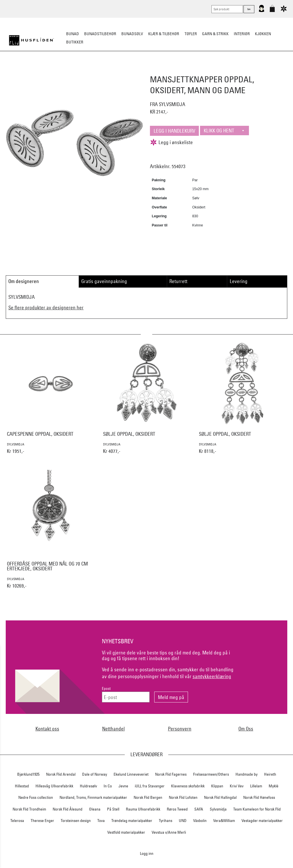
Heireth (270, 774)
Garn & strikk (215, 34)
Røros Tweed (177, 809)
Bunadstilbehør (100, 34)
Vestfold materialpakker (126, 832)
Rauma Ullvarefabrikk (143, 809)
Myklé (274, 786)
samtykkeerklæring (212, 676)
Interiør (242, 34)
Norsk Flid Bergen (148, 797)
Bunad (73, 34)
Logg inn (147, 853)
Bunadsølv (132, 34)
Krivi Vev (237, 786)
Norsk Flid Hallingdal (220, 797)
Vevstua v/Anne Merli (169, 832)
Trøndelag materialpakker (132, 821)
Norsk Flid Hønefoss (259, 797)
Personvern (180, 729)
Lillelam (256, 786)
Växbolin (200, 821)
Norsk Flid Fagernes (171, 774)
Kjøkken (263, 34)
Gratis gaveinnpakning (104, 281)
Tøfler (191, 34)
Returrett (178, 281)
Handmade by (247, 774)
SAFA (199, 809)
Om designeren (24, 281)
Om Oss (246, 729)
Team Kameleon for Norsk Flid (257, 809)
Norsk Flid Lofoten (183, 797)
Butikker (75, 42)
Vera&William (224, 821)
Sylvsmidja (218, 809)
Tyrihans (166, 821)
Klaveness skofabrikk (188, 786)
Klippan (217, 786)
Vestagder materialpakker (262, 821)
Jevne (123, 786)
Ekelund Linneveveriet (131, 774)
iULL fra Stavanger (150, 786)
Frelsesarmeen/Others (211, 774)
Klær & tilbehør (164, 34)
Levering (239, 281)
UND (183, 821)
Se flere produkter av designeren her (46, 307)
